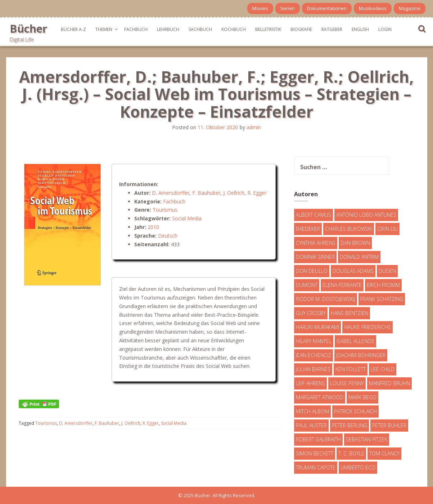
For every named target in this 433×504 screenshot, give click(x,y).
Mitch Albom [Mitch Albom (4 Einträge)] (312, 411)
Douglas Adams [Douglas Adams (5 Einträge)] (353, 271)
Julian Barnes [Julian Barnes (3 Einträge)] (313, 369)
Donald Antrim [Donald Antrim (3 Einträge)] (359, 257)
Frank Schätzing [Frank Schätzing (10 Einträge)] (382, 299)
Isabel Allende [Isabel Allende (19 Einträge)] (355, 341)
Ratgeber (332, 29)
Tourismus (165, 210)
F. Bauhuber (206, 193)
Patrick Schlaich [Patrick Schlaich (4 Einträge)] (355, 411)
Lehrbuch (168, 29)
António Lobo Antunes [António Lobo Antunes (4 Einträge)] (366, 215)
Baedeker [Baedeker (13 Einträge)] (308, 229)
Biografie (301, 29)
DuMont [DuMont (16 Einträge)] (307, 285)
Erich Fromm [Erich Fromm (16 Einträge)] (383, 285)
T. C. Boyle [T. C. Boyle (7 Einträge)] (351, 453)
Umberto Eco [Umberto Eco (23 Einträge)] (358, 467)
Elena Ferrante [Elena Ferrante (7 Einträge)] (342, 285)
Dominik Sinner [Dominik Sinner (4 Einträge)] (315, 257)
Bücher (28, 29)
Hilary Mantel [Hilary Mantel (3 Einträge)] (314, 341)
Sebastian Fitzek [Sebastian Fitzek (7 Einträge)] (367, 439)
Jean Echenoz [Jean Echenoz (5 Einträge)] (314, 355)
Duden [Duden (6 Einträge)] (387, 271)
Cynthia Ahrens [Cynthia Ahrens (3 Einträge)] (316, 243)
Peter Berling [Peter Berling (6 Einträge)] (349, 425)
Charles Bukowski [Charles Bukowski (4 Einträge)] (349, 229)
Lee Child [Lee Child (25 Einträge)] (383, 369)
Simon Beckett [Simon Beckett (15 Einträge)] (315, 453)
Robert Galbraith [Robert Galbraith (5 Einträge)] (318, 439)
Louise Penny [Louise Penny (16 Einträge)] (347, 383)
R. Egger (257, 193)
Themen (104, 29)
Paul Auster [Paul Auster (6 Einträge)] (311, 425)
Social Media (187, 218)
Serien (288, 8)
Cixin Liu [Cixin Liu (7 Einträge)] (387, 229)
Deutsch (168, 236)
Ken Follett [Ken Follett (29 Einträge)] (351, 369)
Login (385, 29)
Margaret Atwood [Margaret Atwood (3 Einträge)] (320, 397)
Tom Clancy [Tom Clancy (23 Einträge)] (384, 453)
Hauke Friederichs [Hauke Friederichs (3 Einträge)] (367, 327)
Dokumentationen (327, 8)
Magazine (410, 8)
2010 (153, 227)
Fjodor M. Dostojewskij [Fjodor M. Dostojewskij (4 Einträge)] (326, 299)
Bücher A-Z (73, 29)
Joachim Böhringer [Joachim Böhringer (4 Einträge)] (361, 355)
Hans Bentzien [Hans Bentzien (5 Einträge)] (349, 313)
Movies (260, 8)
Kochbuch (234, 29)
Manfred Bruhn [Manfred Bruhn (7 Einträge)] (389, 383)
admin (254, 127)
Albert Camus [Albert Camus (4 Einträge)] (314, 215)
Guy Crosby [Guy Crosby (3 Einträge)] (311, 313)
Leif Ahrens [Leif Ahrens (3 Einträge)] (310, 383)
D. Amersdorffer (171, 193)
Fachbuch (136, 29)
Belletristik (268, 29)
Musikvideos (373, 8)
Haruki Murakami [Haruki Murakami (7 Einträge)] (317, 327)
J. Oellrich (234, 193)
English (360, 29)
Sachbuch (200, 29)
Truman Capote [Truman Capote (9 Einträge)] (316, 467)
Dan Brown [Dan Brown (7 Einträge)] (355, 243)
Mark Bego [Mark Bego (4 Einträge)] (362, 397)
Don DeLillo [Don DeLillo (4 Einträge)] (312, 271)
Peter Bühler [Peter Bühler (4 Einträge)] (389, 425)
